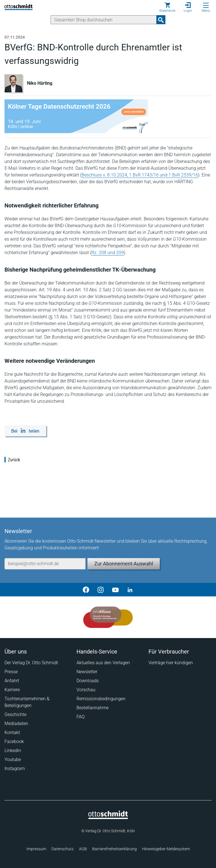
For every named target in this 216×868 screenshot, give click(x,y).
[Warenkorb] (167, 7)
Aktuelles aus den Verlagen (103, 663)
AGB (83, 849)
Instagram (15, 769)
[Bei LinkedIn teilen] (25, 431)
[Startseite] (108, 818)
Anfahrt (12, 681)
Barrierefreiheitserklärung (114, 849)
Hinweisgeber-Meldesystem (166, 849)
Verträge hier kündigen (171, 663)
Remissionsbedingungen (101, 699)
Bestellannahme (93, 708)
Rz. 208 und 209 (108, 253)
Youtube (13, 759)
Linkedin (13, 750)
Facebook (14, 741)
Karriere (12, 690)
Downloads (88, 681)
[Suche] (104, 20)
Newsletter (87, 672)
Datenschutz (63, 849)
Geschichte (15, 714)
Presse (11, 672)
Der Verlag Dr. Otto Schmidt (31, 663)
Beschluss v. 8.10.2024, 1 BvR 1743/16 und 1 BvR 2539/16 (140, 175)
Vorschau (86, 690)
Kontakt (12, 732)
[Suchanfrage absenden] (161, 20)
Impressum (36, 849)
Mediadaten (16, 723)
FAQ (81, 717)
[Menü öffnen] (206, 5)
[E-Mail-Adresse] (45, 564)
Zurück (14, 460)
